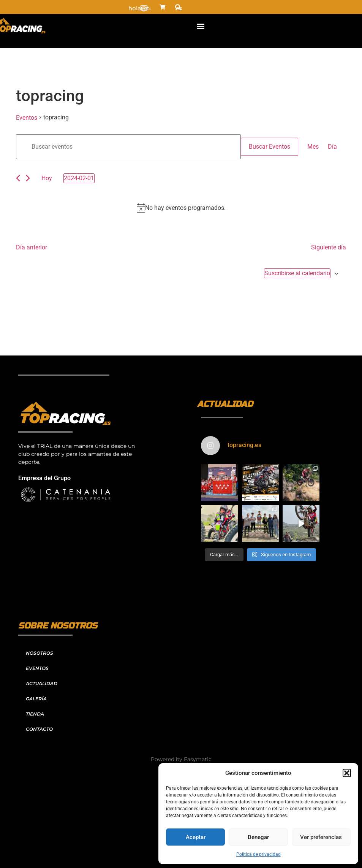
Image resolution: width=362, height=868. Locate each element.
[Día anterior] (18, 178)
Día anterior (32, 247)
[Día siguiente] (28, 178)
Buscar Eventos (270, 147)
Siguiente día (329, 247)
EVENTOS (37, 668)
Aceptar (196, 837)
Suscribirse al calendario (297, 273)
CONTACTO (39, 729)
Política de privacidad (258, 854)
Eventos (27, 118)
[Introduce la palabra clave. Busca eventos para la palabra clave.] (128, 147)
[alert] (181, 208)
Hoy (47, 178)
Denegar (258, 837)
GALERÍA (36, 699)
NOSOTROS (40, 653)
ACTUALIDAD (42, 683)
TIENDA (35, 714)
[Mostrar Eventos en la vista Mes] (313, 147)
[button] (347, 773)
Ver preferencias (321, 837)
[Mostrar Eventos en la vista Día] (332, 147)
